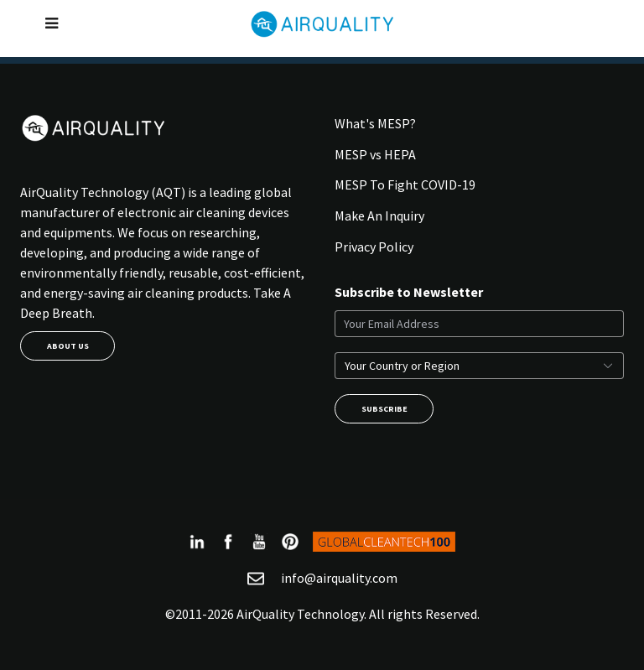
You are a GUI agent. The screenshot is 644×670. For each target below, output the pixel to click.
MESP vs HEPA (375, 154)
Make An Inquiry (379, 216)
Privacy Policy (374, 247)
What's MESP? (375, 123)
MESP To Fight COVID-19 (405, 184)
